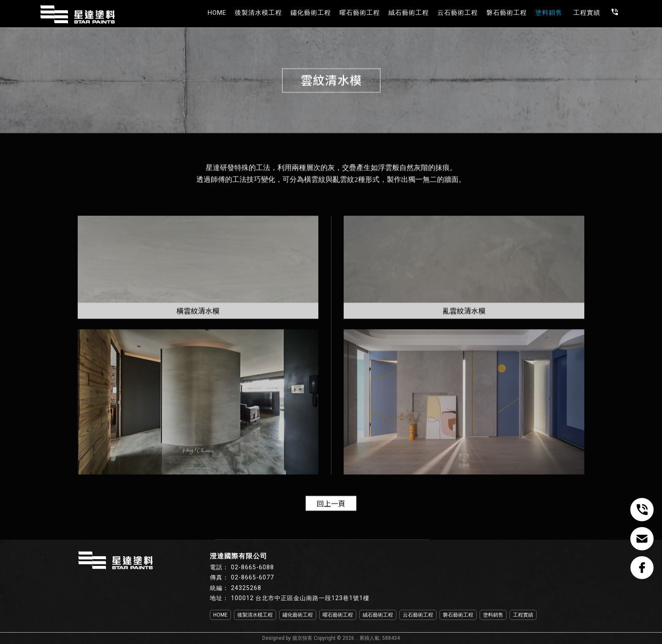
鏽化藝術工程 (311, 13)
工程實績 (587, 13)
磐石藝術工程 (507, 13)
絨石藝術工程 (409, 13)
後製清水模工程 (258, 13)
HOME (217, 13)
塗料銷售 (549, 13)
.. (357, 638)
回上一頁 (331, 503)
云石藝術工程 (458, 13)
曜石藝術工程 (360, 13)
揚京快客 (302, 638)
